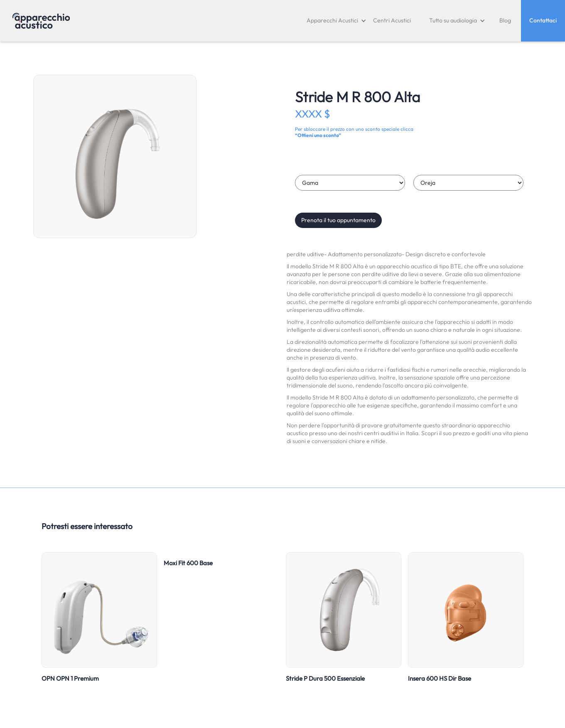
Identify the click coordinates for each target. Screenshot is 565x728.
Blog (505, 20)
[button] (337, 21)
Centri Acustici (392, 20)
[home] (41, 21)
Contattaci (543, 20)
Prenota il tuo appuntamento (338, 220)
